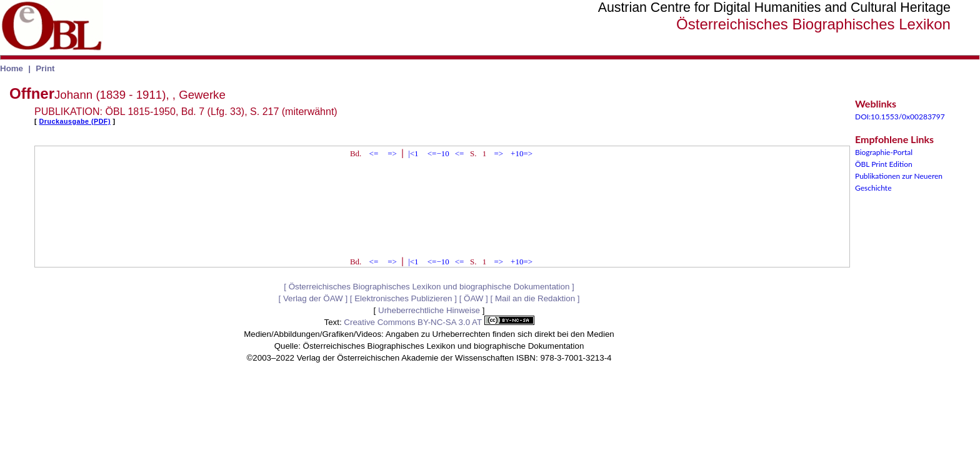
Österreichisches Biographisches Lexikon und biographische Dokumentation (429, 287)
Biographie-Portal (884, 152)
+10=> (522, 153)
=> (392, 153)
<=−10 (438, 153)
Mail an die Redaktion (535, 298)
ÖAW (473, 298)
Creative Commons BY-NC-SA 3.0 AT (439, 322)
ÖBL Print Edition (884, 164)
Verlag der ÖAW (313, 298)
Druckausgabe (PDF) (75, 121)
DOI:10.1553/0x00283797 (900, 117)
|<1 (413, 153)
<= (374, 153)
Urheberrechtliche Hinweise (429, 310)
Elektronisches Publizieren (403, 298)
